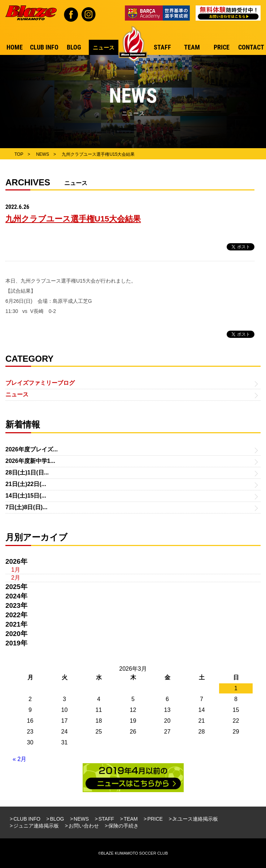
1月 (16, 570)
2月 (16, 578)
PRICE (155, 819)
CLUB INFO (27, 819)
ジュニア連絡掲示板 (36, 826)
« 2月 (19, 759)
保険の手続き (123, 826)
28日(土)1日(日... (27, 472)
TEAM (131, 819)
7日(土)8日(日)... (26, 507)
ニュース (17, 394)
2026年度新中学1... (30, 461)
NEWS (81, 819)
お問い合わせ (84, 826)
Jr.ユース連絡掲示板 (195, 819)
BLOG (57, 819)
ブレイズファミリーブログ (40, 383)
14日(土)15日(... (26, 496)
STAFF (106, 819)
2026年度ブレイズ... (32, 449)
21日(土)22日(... (26, 484)
